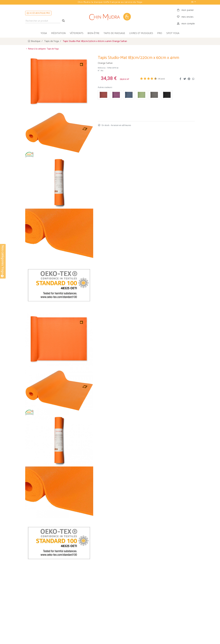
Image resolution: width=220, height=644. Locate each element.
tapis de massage (114, 33)
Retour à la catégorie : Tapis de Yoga (42, 48)
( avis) (161, 78)
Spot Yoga (173, 33)
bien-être (94, 33)
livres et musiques (141, 33)
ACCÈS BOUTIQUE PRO (38, 13)
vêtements (77, 33)
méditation (58, 33)
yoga (44, 33)
